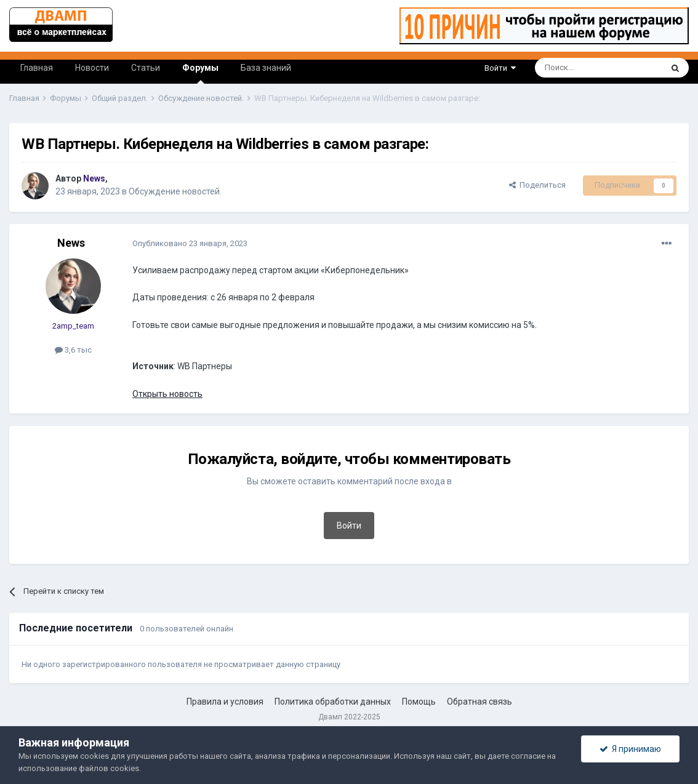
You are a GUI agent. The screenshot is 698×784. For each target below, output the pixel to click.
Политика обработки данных (333, 702)
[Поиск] (570, 68)
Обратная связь (479, 702)
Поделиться (537, 185)
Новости (92, 68)
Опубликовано (190, 243)
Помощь (419, 702)
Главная (37, 68)
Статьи (146, 68)
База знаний (266, 68)
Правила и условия (225, 702)
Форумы (200, 73)
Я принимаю (630, 749)
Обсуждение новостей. (175, 191)
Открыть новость (167, 394)
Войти (500, 68)
